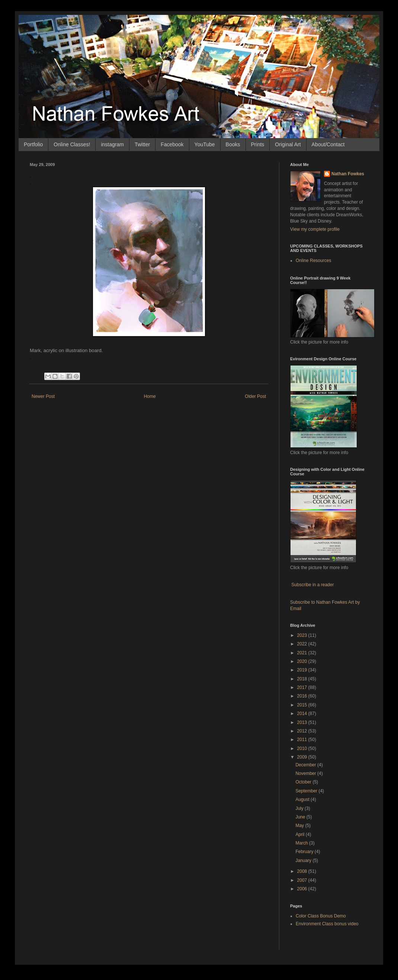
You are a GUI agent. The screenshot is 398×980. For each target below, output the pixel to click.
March (302, 843)
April (300, 834)
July (300, 808)
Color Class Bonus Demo (321, 916)
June (301, 817)
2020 (303, 661)
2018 (303, 679)
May (300, 826)
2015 (303, 705)
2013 (303, 722)
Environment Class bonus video (327, 924)
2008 (303, 871)
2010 (303, 748)
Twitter (142, 144)
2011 (303, 740)
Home (150, 396)
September (307, 791)
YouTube (205, 144)
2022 (303, 644)
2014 (303, 714)
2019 (303, 670)
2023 (303, 635)
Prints (258, 144)
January (304, 861)
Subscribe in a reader (312, 585)
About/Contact (328, 144)
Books (233, 144)
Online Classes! (72, 144)
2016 (303, 696)
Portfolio (33, 144)
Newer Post (43, 396)
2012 (303, 731)
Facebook (172, 144)
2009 (303, 757)
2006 (303, 889)
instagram (112, 144)
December (306, 765)
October (304, 782)
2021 (303, 653)
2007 (303, 880)
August (303, 799)
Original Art (288, 144)
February (305, 852)
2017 (303, 687)
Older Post (255, 396)
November (306, 773)
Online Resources (313, 261)
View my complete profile (315, 229)
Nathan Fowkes (348, 174)
